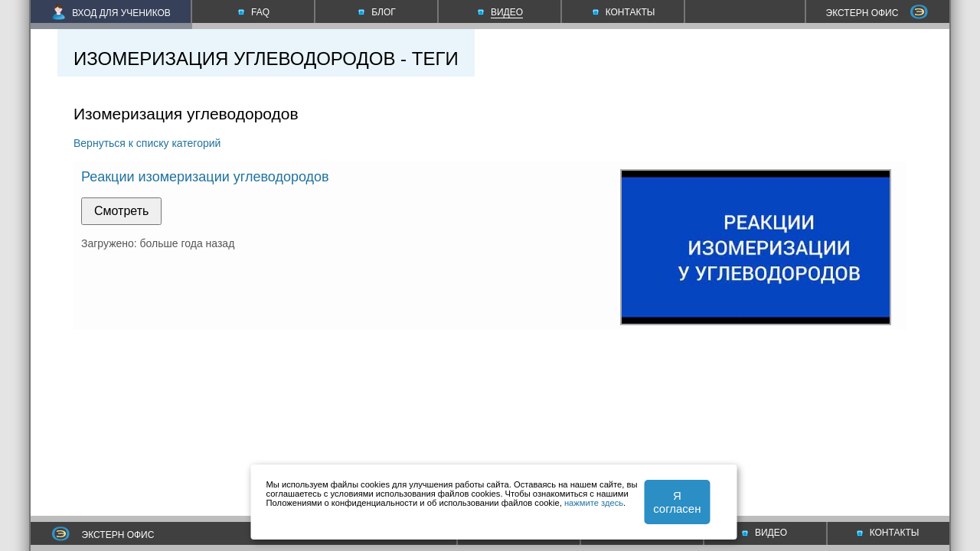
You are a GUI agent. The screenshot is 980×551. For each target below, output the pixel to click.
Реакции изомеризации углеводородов (205, 177)
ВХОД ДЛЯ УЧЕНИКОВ (111, 13)
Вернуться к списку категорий (147, 143)
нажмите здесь (594, 503)
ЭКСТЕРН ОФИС (877, 13)
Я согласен (677, 502)
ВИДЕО (764, 533)
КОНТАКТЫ (888, 533)
